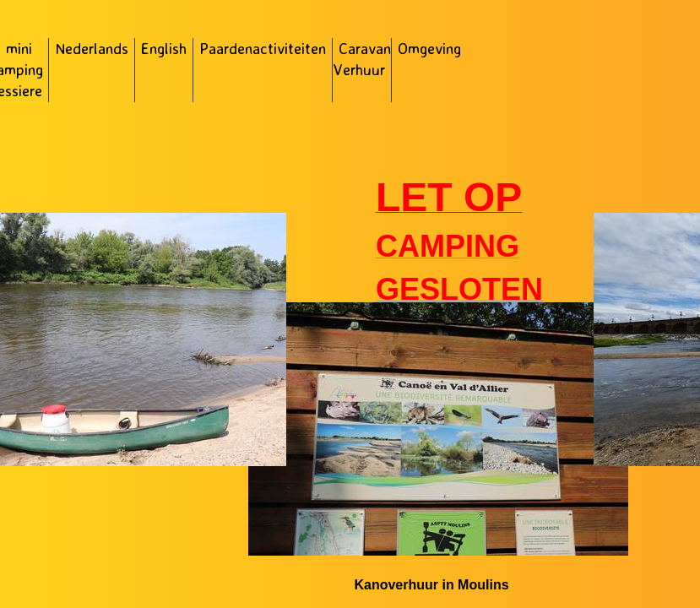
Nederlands (92, 48)
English (164, 48)
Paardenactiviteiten (263, 48)
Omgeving (429, 48)
